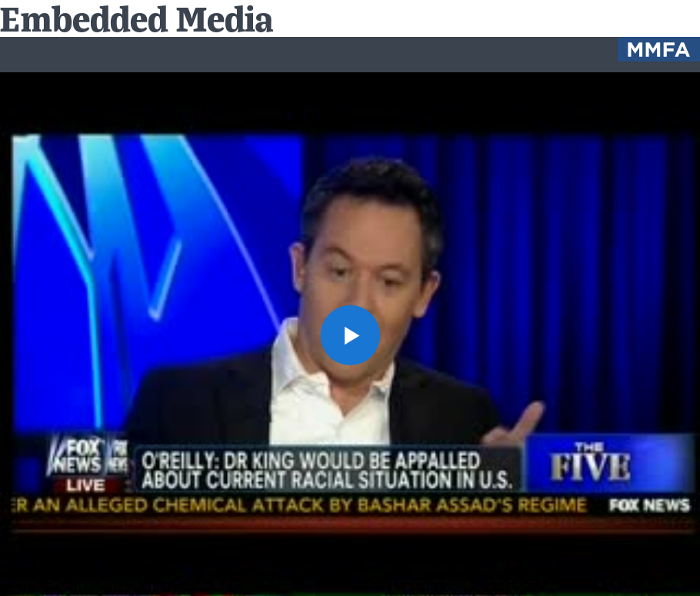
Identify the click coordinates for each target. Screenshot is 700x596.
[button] (350, 335)
